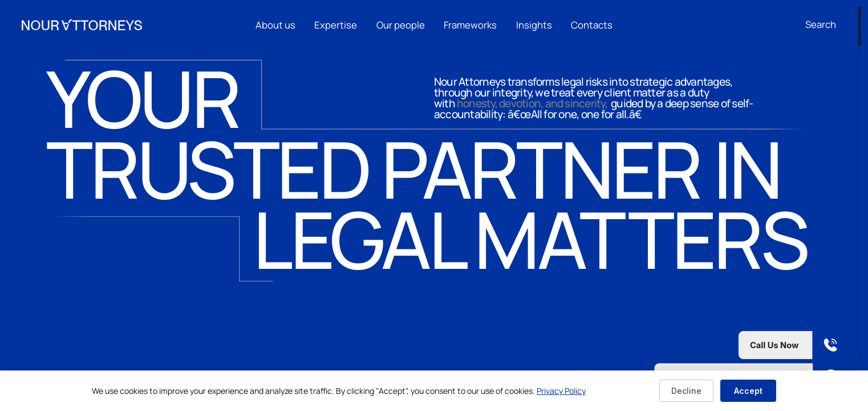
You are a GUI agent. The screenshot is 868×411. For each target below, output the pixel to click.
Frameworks (470, 24)
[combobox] (826, 25)
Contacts (592, 24)
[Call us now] (752, 345)
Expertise (336, 24)
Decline (686, 391)
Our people (401, 24)
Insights (534, 24)
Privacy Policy (561, 391)
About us (275, 24)
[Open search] (821, 24)
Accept (748, 391)
